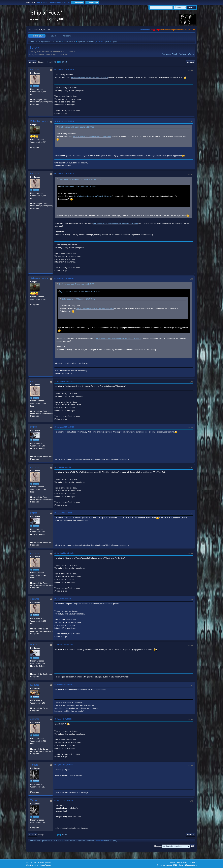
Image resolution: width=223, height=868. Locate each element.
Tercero (34, 765)
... (50, 62)
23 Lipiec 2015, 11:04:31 (63, 513)
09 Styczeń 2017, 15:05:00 (64, 800)
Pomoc (173, 862)
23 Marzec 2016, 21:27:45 (64, 685)
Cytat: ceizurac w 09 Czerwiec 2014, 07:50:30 (76, 284)
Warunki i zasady (182, 862)
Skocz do (158, 846)
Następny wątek (186, 54)
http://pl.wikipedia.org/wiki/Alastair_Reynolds (89, 77)
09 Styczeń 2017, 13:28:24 (64, 719)
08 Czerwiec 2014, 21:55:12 (64, 121)
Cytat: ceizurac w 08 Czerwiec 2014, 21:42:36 (76, 127)
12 (55, 62)
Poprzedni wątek (170, 54)
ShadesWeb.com (45, 865)
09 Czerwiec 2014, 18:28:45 (64, 278)
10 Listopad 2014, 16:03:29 (64, 427)
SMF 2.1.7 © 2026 (32, 862)
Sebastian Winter (39, 121)
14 (63, 62)
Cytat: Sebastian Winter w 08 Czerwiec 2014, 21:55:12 (80, 179)
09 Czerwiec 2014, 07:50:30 (64, 174)
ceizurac (35, 70)
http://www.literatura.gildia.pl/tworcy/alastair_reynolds (115, 223)
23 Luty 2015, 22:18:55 (63, 467)
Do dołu (32, 62)
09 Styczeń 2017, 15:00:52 (64, 765)
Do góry (32, 835)
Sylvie (107, 41)
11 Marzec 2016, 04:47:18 (64, 645)
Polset (34, 427)
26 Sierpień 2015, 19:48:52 (64, 553)
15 (66, 62)
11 (52, 62)
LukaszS (35, 685)
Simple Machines (45, 862)
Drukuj (191, 62)
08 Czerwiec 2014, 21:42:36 (64, 70)
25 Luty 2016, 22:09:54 (63, 599)
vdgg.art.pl (156, 30)
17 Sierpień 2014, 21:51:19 (64, 381)
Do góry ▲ (193, 862)
